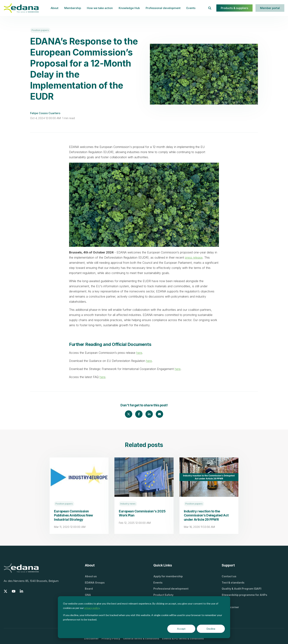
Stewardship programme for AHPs (244, 595)
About (55, 8)
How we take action (100, 8)
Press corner (230, 607)
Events (191, 8)
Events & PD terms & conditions (183, 638)
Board (89, 589)
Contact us (229, 576)
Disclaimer (91, 638)
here (139, 353)
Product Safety (163, 595)
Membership (73, 8)
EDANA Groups (95, 583)
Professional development (163, 8)
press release (194, 257)
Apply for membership (168, 576)
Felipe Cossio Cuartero (45, 113)
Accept (181, 629)
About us (91, 576)
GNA (88, 595)
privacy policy (92, 608)
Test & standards (233, 583)
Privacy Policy (111, 638)
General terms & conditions (141, 638)
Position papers (40, 30)
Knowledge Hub (129, 8)
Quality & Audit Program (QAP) (242, 589)
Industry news (128, 504)
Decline (211, 629)
